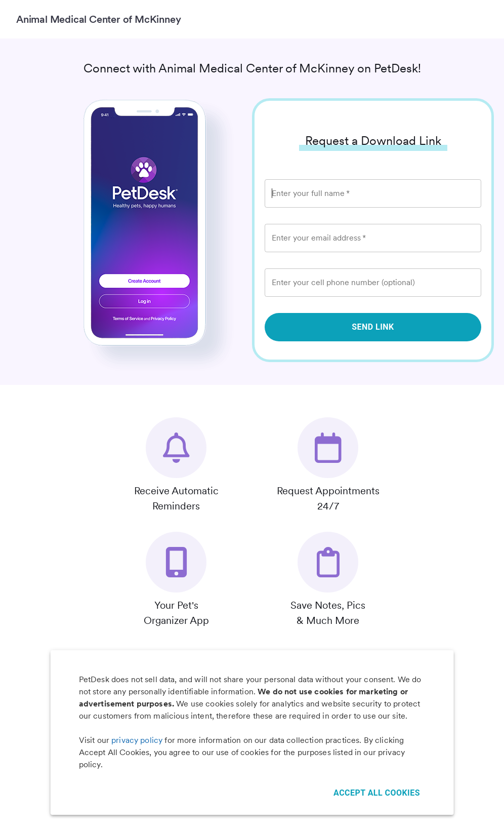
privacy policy (137, 740)
